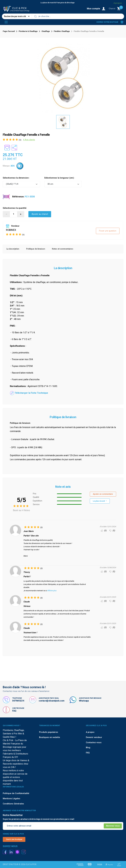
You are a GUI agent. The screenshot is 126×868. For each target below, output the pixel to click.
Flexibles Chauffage (62, 31)
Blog (88, 748)
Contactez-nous (94, 743)
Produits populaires (49, 732)
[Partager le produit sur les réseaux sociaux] (14, 148)
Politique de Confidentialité (16, 793)
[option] (63, 122)
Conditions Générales (13, 804)
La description (13, 249)
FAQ (14, 711)
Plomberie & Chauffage (28, 31)
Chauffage (46, 31)
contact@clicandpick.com (52, 701)
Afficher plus (52, 591)
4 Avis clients (29, 140)
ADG (13, 166)
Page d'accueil (9, 31)
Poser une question (108, 231)
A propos (90, 732)
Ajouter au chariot (40, 214)
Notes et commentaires (63, 249)
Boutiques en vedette (50, 737)
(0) (104, 531)
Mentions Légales (11, 799)
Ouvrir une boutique (14, 839)
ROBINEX (11, 230)
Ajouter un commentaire (103, 494)
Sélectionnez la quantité (15, 208)
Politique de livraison (36, 249)
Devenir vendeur (94, 737)
